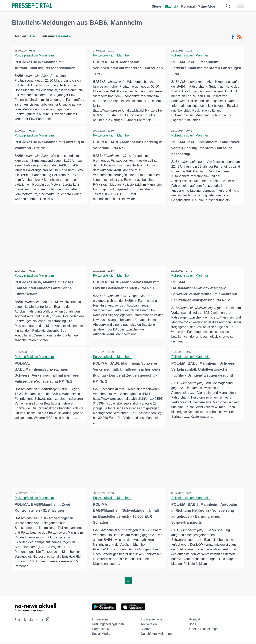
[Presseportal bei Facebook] (36, 620)
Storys (157, 6)
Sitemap (146, 630)
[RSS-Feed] (239, 37)
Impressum (100, 620)
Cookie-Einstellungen (204, 630)
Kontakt (195, 620)
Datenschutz (101, 630)
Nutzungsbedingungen (108, 625)
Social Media (101, 634)
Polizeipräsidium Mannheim (35, 55)
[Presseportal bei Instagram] (47, 620)
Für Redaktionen (152, 620)
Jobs (193, 625)
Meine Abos (207, 6)
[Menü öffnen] (240, 6)
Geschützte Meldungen (157, 634)
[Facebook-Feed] (233, 37)
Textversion (149, 625)
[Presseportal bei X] (41, 620)
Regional (188, 6)
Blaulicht (172, 6)
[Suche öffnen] (228, 6)
